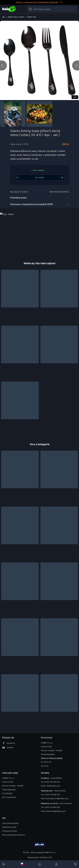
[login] (57, 864)
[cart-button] (75, 864)
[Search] (52, 9)
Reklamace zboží (9, 827)
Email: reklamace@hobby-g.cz (53, 811)
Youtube (10, 747)
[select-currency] (22, 864)
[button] (20, 296)
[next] (76, 65)
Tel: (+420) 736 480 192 (50, 782)
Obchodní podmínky (10, 823)
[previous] (3, 65)
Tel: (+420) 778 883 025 (50, 807)
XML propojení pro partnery (14, 835)
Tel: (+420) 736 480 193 (50, 795)
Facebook (11, 743)
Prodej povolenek (10, 831)
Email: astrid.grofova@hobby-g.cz (55, 798)
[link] (40, 864)
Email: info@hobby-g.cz (51, 786)
